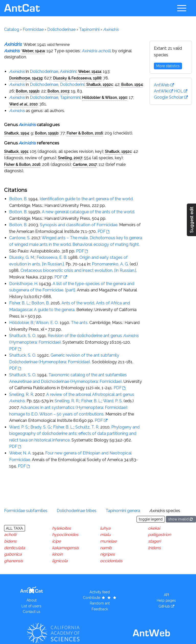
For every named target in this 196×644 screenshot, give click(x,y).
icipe (56, 541)
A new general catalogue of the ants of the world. (88, 212)
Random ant (100, 603)
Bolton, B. (18, 199)
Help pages (166, 600)
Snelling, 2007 (70, 158)
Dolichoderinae (61, 29)
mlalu (105, 535)
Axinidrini (68, 71)
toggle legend (151, 519)
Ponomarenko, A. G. (110, 264)
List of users (31, 606)
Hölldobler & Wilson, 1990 (105, 97)
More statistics (168, 66)
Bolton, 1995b (28, 91)
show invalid (181, 519)
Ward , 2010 (23, 104)
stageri (154, 541)
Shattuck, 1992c (100, 84)
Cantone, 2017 (85, 164)
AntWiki (161, 91)
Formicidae (33, 29)
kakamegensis (65, 548)
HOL (179, 91)
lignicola (60, 561)
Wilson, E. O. (47, 323)
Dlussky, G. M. (22, 257)
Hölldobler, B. (22, 323)
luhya (105, 528)
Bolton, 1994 (132, 84)
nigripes (107, 554)
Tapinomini (89, 29)
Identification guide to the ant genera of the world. (87, 199)
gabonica (13, 554)
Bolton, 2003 (58, 91)
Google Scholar (169, 97)
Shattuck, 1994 (16, 133)
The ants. (80, 323)
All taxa (14, 528)
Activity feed (100, 592)
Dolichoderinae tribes (77, 511)
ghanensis (14, 561)
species (165, 511)
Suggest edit (192, 220)
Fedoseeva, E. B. (52, 257)
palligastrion (160, 535)
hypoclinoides (65, 535)
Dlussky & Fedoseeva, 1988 (77, 78)
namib (106, 548)
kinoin (57, 554)
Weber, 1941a (33, 51)
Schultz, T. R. (87, 427)
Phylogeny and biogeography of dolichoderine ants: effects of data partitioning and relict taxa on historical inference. (74, 434)
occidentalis (111, 561)
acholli (10, 535)
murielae (108, 541)
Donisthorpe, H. (24, 284)
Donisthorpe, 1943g (26, 78)
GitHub (164, 606)
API (166, 595)
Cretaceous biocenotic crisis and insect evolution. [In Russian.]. (79, 270)
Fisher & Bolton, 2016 (85, 133)
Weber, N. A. (20, 453)
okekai (154, 528)
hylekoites (62, 528)
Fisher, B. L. (19, 303)
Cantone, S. (20, 238)
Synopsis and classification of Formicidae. (79, 225)
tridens (154, 548)
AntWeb (162, 85)
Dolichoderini (72, 84)
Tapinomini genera (123, 511)
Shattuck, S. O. (23, 336)
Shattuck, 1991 (16, 151)
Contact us (32, 612)
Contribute (100, 598)
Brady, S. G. (41, 427)
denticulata (15, 548)
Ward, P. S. (113, 401)
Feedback (100, 609)
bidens (10, 541)
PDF (102, 231)
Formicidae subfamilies (26, 511)
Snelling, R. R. (22, 394)
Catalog (12, 29)
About (32, 600)
